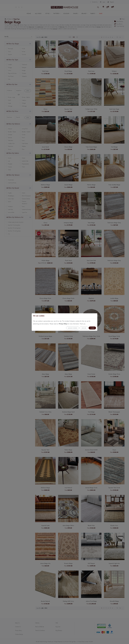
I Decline (84, 328)
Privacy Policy (63, 324)
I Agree (92, 328)
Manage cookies (73, 328)
